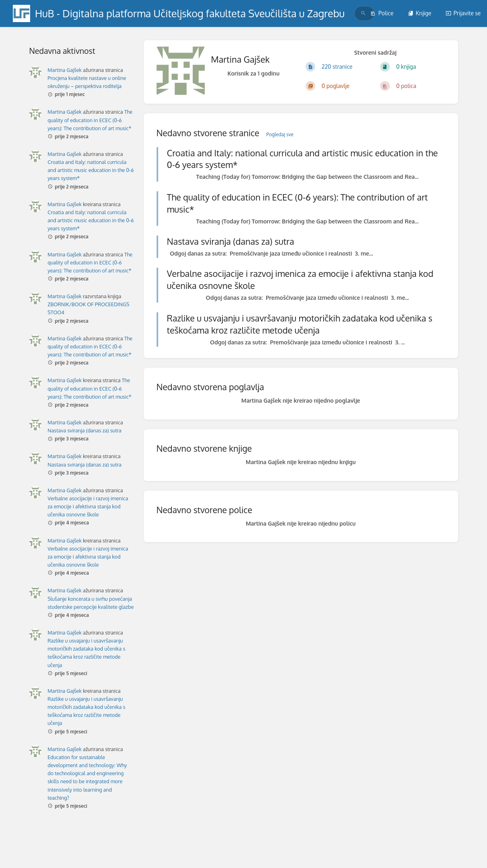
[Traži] (363, 13)
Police (382, 13)
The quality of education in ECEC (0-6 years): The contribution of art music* (90, 120)
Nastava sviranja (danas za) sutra (85, 430)
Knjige (420, 13)
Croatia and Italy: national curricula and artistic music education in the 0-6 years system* (91, 170)
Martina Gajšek (65, 70)
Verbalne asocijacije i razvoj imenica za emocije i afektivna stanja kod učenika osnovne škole (88, 506)
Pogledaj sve (280, 134)
